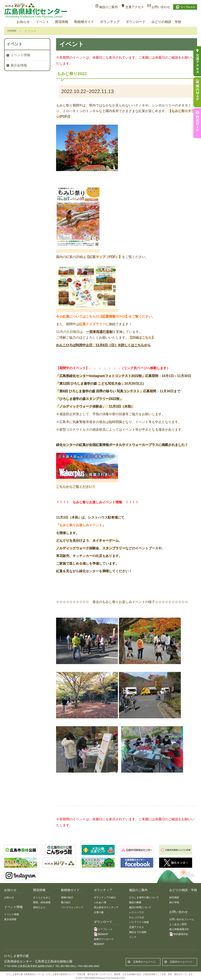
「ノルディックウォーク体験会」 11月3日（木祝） (95, 406)
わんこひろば (136, 917)
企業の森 (99, 912)
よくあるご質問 (178, 924)
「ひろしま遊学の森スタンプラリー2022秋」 (89, 399)
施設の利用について (140, 907)
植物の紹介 (67, 897)
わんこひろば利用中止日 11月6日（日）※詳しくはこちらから (103, 345)
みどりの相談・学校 (166, 22)
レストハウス (136, 912)
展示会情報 (19, 65)
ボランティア (110, 22)
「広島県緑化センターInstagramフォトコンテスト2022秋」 (101, 376)
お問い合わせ (161, 7)
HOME (12, 31)
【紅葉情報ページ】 (114, 316)
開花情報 (62, 22)
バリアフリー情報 (139, 922)
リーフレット (105, 929)
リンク (133, 937)
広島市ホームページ (181, 962)
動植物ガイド (84, 22)
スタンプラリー (114, 548)
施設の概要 (135, 902)
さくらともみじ (42, 897)
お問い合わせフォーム (182, 919)
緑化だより (39, 907)
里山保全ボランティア (106, 907)
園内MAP (103, 934)
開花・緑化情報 (42, 902)
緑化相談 (174, 897)
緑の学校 (174, 902)
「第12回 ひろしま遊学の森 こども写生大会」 (90, 384)
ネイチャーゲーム (106, 541)
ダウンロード (136, 22)
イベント (42, 22)
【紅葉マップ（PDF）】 (104, 257)
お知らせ (23, 22)
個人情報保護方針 (179, 929)
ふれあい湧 (100, 902)
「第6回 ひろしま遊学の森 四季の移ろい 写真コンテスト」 (100, 391)
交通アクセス (135, 7)
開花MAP (99, 944)
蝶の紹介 (66, 902)
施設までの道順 (138, 932)
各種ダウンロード (104, 939)
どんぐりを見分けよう (73, 541)
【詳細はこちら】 (142, 338)
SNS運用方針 (181, 934)
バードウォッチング (72, 907)
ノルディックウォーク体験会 (78, 548)
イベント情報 (20, 55)
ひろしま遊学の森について (144, 897)
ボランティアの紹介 (105, 897)
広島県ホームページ (144, 962)
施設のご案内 (108, 7)
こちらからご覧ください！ (76, 487)
